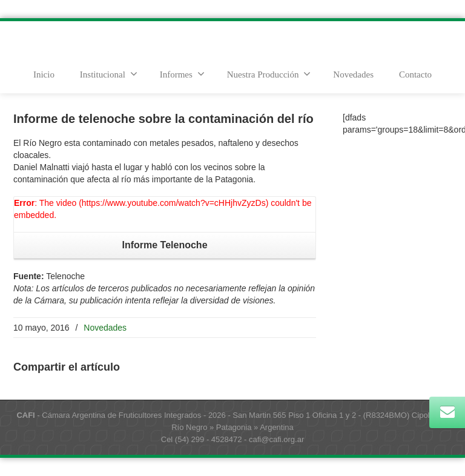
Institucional (109, 74)
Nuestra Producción (269, 74)
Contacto (415, 74)
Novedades (353, 74)
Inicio (44, 74)
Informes (182, 74)
